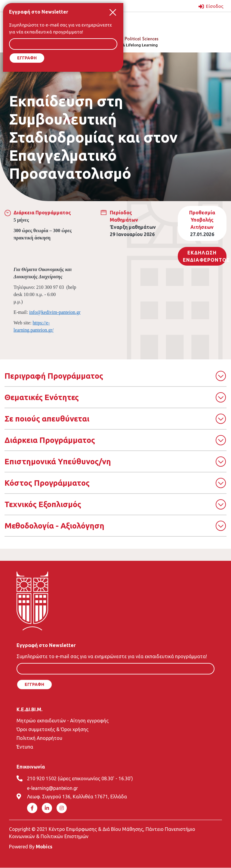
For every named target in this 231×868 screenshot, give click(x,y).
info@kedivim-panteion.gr (55, 312)
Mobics (44, 847)
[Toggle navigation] (184, 22)
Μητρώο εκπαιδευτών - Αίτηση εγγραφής (63, 721)
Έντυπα (25, 747)
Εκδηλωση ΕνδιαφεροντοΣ (205, 256)
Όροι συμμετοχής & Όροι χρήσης (52, 729)
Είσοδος (214, 6)
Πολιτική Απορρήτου (39, 738)
